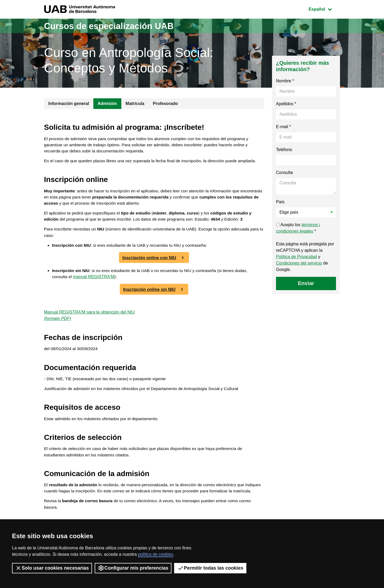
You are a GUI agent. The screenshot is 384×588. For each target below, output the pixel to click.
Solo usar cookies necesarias (52, 568)
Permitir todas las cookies (210, 568)
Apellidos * (286, 104)
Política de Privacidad (297, 257)
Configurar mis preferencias (133, 568)
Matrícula (135, 104)
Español (324, 9)
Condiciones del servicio (299, 263)
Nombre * (285, 81)
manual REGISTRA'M (94, 281)
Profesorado (165, 104)
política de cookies (155, 554)
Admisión (107, 104)
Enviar (306, 283)
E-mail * (283, 127)
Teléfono (284, 150)
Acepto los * (298, 228)
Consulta (284, 173)
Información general (69, 104)
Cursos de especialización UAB (116, 26)
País (280, 202)
